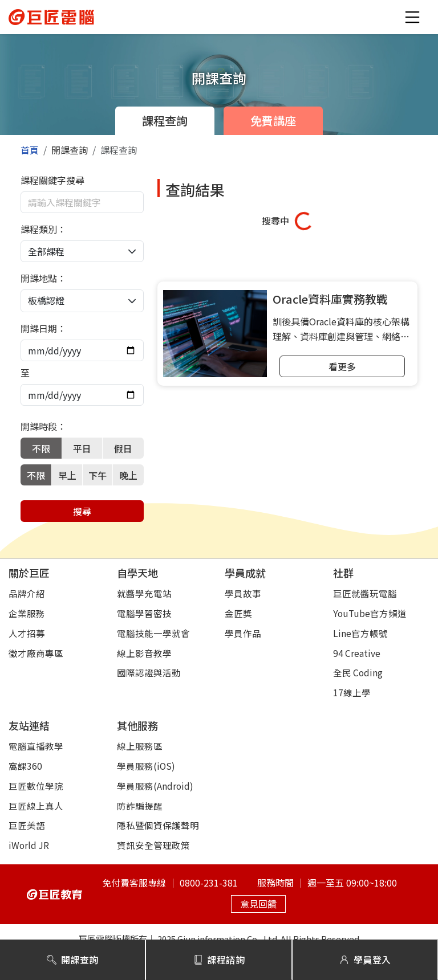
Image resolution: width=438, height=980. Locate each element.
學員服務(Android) (155, 786)
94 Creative (357, 653)
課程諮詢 (219, 959)
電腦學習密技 (144, 613)
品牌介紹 (27, 593)
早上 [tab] (67, 475)
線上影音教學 (144, 653)
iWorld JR (29, 845)
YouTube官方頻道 (370, 613)
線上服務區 (140, 746)
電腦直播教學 (36, 746)
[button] (412, 17)
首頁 (30, 150)
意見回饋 (258, 904)
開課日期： (43, 328)
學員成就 (245, 573)
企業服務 (27, 613)
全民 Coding (358, 672)
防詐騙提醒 (140, 806)
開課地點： (43, 278)
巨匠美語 (27, 825)
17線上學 (352, 692)
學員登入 (365, 959)
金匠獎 (238, 613)
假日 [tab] (123, 448)
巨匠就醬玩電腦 (365, 593)
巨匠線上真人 (36, 806)
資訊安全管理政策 (153, 845)
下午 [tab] (98, 475)
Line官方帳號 (360, 633)
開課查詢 (73, 959)
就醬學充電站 (144, 593)
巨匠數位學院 (36, 786)
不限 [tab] (41, 448)
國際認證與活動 (149, 672)
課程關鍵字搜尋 (52, 180)
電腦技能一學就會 (153, 633)
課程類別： (43, 229)
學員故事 (243, 593)
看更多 (342, 366)
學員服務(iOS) (146, 766)
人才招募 (27, 633)
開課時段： (43, 426)
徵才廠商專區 (36, 653)
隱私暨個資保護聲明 (158, 825)
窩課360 (25, 766)
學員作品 (243, 633)
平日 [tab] (82, 448)
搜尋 (82, 511)
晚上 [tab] (128, 475)
